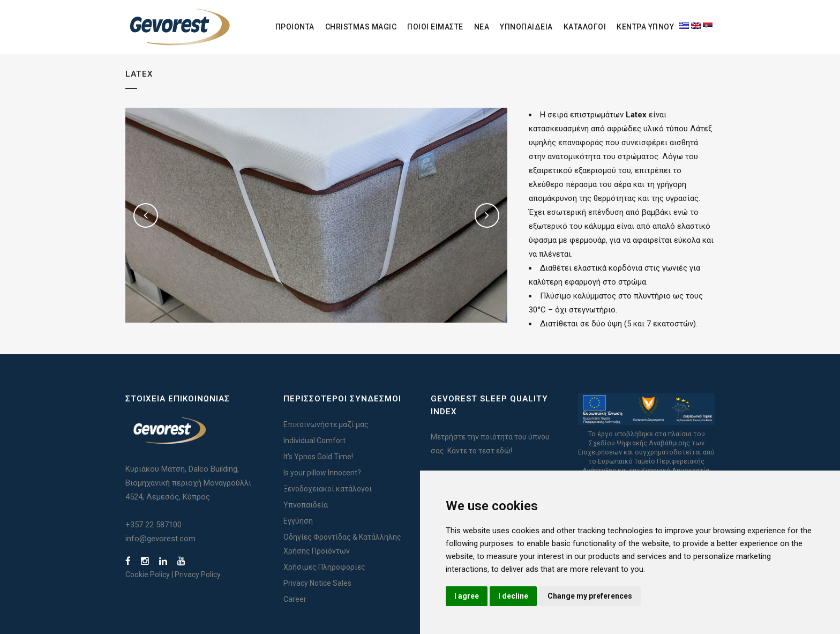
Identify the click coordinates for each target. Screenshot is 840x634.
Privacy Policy (198, 575)
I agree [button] (467, 596)
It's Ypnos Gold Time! (318, 457)
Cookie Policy (148, 575)
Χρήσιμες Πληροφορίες (324, 567)
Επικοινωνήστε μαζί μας (326, 424)
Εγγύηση (298, 521)
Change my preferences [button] (590, 596)
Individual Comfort (314, 441)
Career (295, 599)
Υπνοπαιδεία (306, 505)
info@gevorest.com (160, 539)
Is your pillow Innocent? (322, 473)
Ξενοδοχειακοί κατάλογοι (328, 489)
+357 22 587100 (153, 525)
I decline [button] (513, 596)
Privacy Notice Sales (317, 583)
